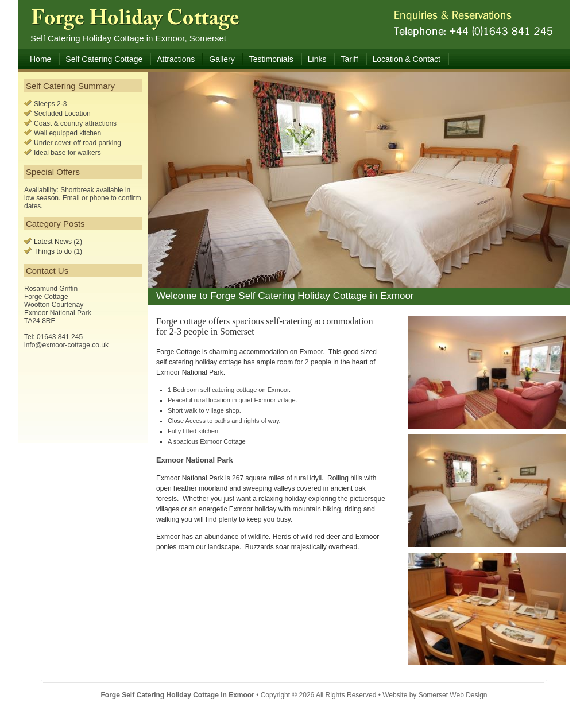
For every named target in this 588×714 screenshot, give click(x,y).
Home (40, 59)
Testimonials (271, 59)
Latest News (53, 242)
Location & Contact (407, 59)
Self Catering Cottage (104, 59)
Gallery (222, 59)
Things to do (53, 251)
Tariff (349, 59)
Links (317, 59)
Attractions (176, 59)
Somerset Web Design (453, 695)
